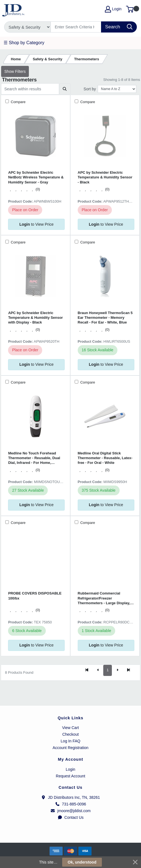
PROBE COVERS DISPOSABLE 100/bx (35, 596)
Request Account (70, 776)
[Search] (76, 27)
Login (70, 769)
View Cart (70, 728)
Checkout (70, 734)
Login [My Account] (113, 9)
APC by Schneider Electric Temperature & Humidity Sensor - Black (105, 177)
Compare (18, 102)
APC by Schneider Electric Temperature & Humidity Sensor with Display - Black (35, 318)
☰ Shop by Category (24, 43)
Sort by (90, 89)
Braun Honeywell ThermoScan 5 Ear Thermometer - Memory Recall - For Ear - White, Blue (105, 318)
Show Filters (15, 71)
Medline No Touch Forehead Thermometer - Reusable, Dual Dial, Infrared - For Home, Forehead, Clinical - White (34, 458)
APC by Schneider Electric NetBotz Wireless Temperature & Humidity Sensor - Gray (36, 177)
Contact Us (70, 817)
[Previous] (98, 670)
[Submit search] (65, 89)
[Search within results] (30, 89)
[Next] (117, 670)
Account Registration (70, 748)
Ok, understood (82, 862)
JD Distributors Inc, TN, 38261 (70, 797)
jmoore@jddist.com (70, 811)
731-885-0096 (70, 804)
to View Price (36, 224)
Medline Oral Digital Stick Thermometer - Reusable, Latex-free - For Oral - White (105, 458)
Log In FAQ (71, 741)
